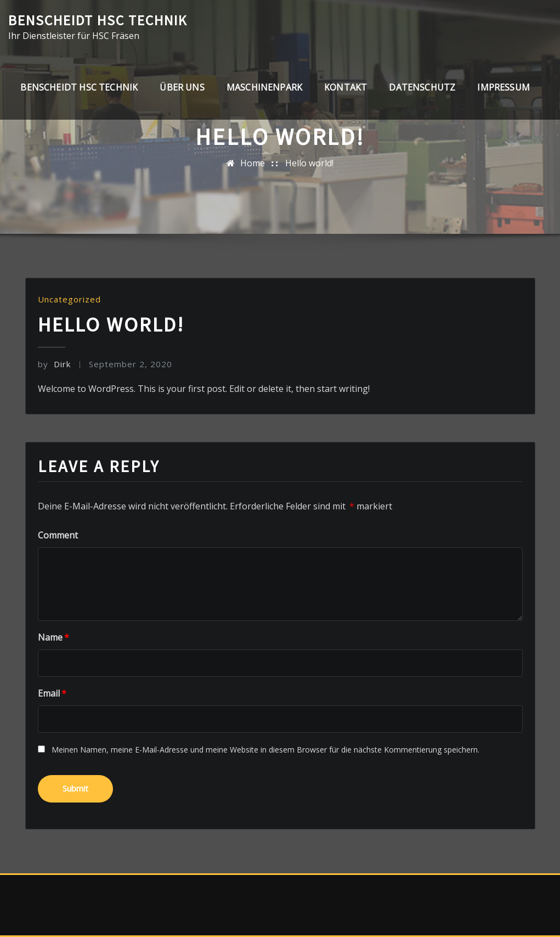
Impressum (504, 87)
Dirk (54, 364)
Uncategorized (69, 299)
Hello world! (309, 163)
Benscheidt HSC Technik (98, 20)
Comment (58, 535)
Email (52, 693)
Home (253, 163)
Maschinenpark (264, 87)
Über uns (182, 87)
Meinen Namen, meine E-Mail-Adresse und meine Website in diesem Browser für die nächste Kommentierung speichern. (265, 750)
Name (53, 637)
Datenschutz (422, 87)
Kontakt (346, 87)
